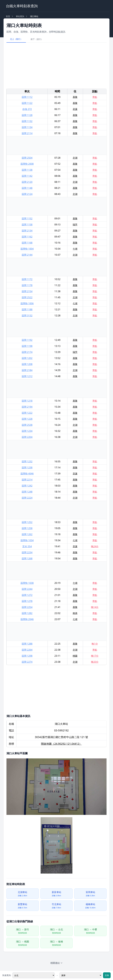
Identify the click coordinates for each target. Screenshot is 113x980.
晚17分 (95, 656)
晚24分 (95, 546)
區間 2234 (27, 552)
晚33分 (95, 662)
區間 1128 (27, 115)
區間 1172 (27, 279)
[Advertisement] (56, 66)
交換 (107, 975)
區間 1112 (27, 97)
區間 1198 (27, 346)
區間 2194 (27, 407)
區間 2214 (27, 480)
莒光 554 (27, 546)
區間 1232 (27, 461)
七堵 (75, 249)
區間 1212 (27, 376)
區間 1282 (27, 613)
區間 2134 (27, 231)
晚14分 (95, 607)
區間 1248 (27, 492)
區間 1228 (27, 419)
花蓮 (75, 109)
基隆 (75, 97)
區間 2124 (27, 194)
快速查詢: (7, 975)
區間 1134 (27, 127)
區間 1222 (27, 413)
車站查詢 (20, 16)
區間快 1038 (27, 583)
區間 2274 (27, 662)
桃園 (75, 656)
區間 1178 (27, 285)
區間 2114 (27, 133)
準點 (95, 97)
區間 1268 (27, 558)
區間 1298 (27, 656)
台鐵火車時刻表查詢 (22, 6)
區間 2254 (27, 607)
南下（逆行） (37, 39)
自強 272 (27, 109)
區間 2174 (27, 352)
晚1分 (95, 644)
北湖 (75, 158)
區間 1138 (27, 170)
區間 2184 (27, 370)
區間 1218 (27, 401)
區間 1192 (27, 340)
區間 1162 (27, 237)
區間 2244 (27, 589)
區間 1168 (27, 243)
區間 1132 (27, 121)
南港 (75, 613)
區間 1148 (27, 188)
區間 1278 (27, 601)
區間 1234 (27, 431)
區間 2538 (27, 425)
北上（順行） (16, 39)
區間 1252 (27, 522)
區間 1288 (27, 644)
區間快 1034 (27, 540)
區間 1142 (27, 176)
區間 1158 (27, 225)
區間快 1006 (27, 303)
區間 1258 (27, 528)
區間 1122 (27, 103)
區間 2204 (27, 437)
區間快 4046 (27, 474)
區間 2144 (27, 255)
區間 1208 (27, 364)
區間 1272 (27, 595)
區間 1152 (27, 218)
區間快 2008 (27, 164)
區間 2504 (27, 158)
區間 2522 (27, 297)
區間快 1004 (27, 249)
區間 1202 (27, 358)
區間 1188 (27, 309)
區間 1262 (27, 534)
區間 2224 (27, 498)
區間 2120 (27, 182)
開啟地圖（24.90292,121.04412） (61, 744)
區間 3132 (27, 316)
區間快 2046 (27, 619)
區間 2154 (27, 291)
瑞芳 (75, 225)
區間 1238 (27, 468)
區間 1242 (27, 486)
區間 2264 (27, 650)
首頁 (8, 16)
